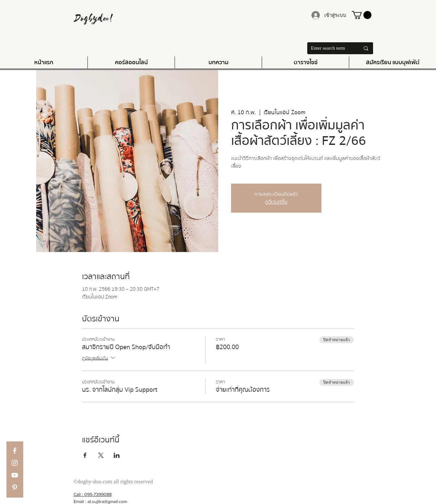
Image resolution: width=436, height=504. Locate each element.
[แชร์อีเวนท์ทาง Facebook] (85, 455)
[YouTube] (15, 475)
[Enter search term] (328, 48)
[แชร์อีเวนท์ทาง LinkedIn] (117, 455)
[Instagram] (15, 463)
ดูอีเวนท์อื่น (276, 202)
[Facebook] (15, 451)
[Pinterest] (15, 487)
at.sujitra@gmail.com (107, 501)
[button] (362, 15)
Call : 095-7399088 (93, 494)
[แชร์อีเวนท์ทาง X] (101, 455)
